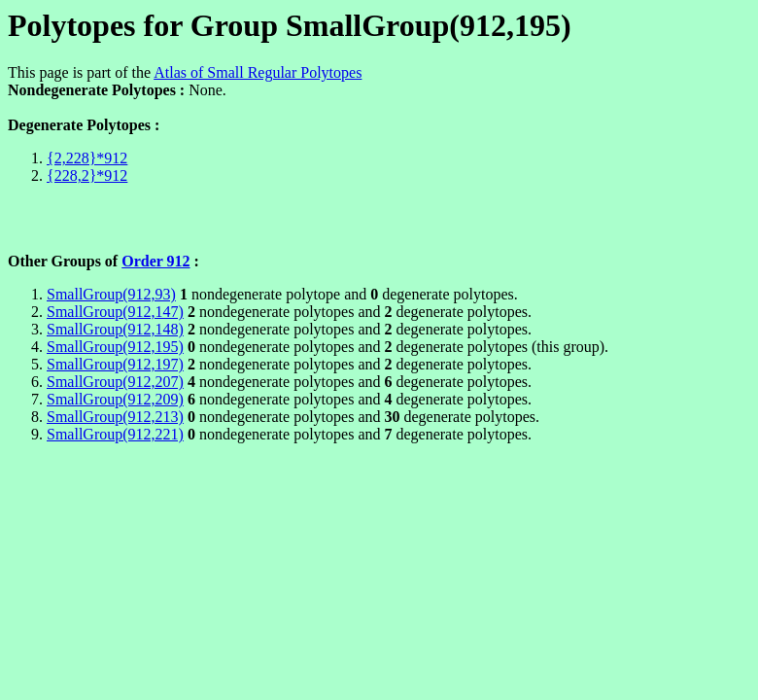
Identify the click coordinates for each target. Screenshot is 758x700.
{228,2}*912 (87, 175)
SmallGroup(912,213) (115, 417)
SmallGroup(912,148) (115, 329)
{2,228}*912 (87, 158)
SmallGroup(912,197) (115, 364)
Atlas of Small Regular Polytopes (258, 72)
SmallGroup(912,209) (115, 399)
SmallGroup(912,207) (115, 382)
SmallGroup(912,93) (111, 294)
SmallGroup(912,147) (115, 312)
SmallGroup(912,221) (115, 434)
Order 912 (155, 261)
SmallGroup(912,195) (115, 347)
